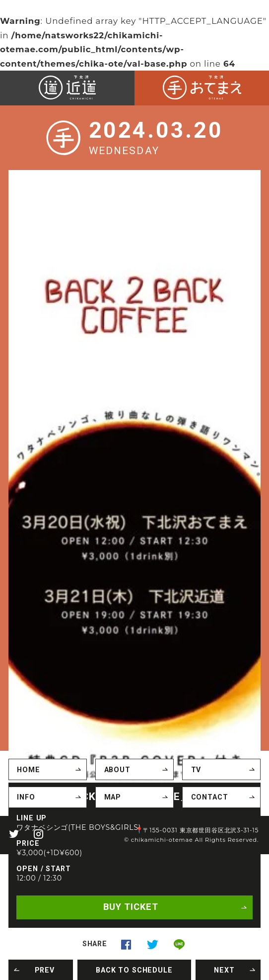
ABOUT (117, 770)
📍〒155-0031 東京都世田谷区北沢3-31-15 (197, 830)
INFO (26, 797)
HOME (28, 770)
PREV (45, 970)
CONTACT (210, 797)
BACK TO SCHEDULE (134, 970)
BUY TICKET (131, 907)
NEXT (224, 970)
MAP (113, 797)
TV (196, 770)
